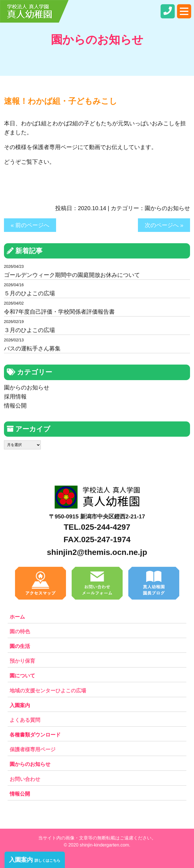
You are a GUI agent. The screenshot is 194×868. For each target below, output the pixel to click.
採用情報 (15, 397)
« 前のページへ (30, 225)
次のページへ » (164, 225)
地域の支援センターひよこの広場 (48, 691)
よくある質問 (25, 720)
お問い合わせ (25, 779)
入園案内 (20, 705)
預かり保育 (22, 661)
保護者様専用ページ (33, 749)
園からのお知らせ (167, 208)
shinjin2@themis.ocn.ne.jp (97, 552)
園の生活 (20, 646)
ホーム (17, 617)
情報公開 (15, 406)
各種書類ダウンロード (35, 735)
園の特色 (20, 632)
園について (22, 676)
